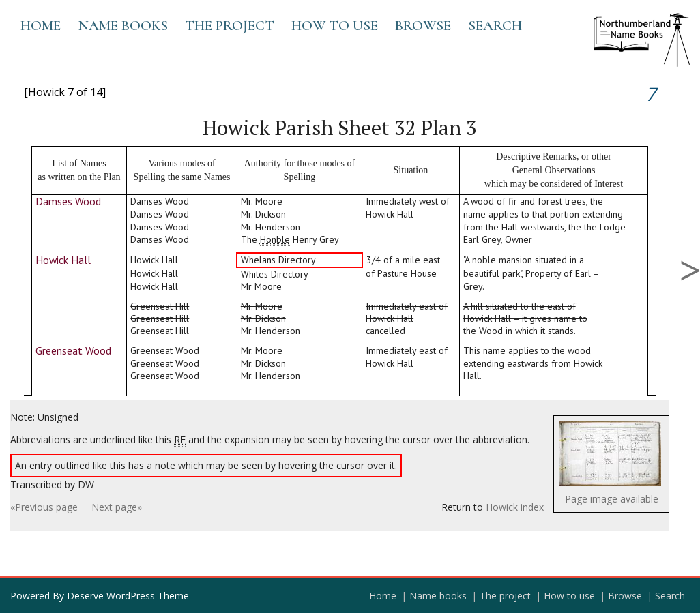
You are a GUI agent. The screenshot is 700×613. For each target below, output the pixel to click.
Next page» (117, 507)
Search (495, 26)
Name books (123, 26)
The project (230, 26)
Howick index (515, 507)
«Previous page (44, 507)
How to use (335, 26)
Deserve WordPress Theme (128, 596)
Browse (423, 26)
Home (41, 26)
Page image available (612, 499)
